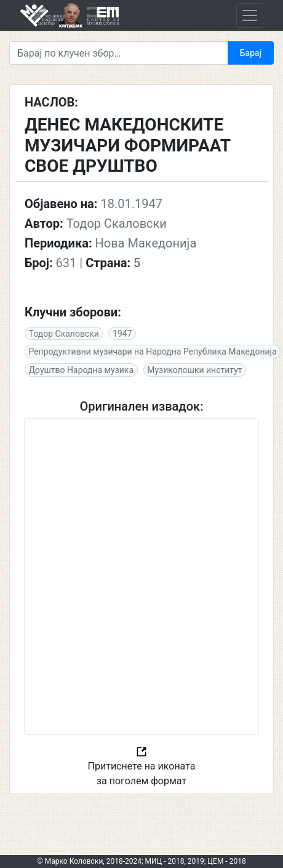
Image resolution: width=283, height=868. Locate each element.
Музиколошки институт (194, 370)
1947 (122, 334)
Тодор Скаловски (64, 334)
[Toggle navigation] (250, 15)
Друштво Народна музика (81, 370)
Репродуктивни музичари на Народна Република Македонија (153, 352)
